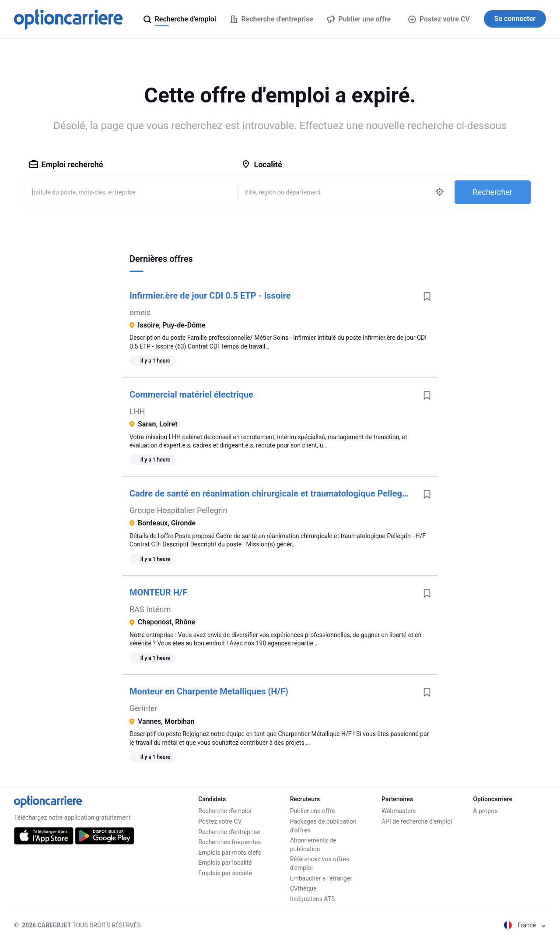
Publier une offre (313, 811)
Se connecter (515, 19)
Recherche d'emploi (225, 811)
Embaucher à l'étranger (321, 878)
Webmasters (399, 811)
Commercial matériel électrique (191, 395)
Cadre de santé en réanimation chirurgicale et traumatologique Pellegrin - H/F (273, 493)
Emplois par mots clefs (229, 852)
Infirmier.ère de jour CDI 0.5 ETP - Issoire (210, 296)
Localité (262, 164)
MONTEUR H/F (158, 592)
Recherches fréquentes (229, 842)
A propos (485, 811)
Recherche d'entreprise (229, 832)
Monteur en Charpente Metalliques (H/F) (209, 691)
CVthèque (303, 888)
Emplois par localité (225, 863)
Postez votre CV (439, 19)
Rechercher (493, 192)
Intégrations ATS (313, 899)
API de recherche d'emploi (417, 821)
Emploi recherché (66, 164)
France (525, 925)
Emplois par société (225, 873)
